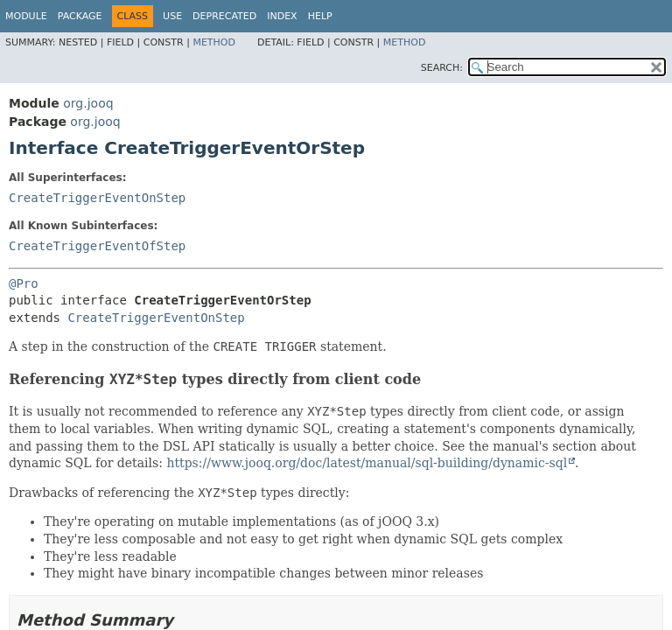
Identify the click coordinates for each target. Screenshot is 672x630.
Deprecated (224, 16)
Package (80, 16)
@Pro (24, 283)
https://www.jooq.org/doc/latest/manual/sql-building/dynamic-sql (367, 463)
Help (320, 16)
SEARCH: (442, 68)
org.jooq (88, 103)
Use (172, 16)
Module (26, 16)
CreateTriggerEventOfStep (97, 246)
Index (282, 16)
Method (214, 42)
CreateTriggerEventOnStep (97, 198)
